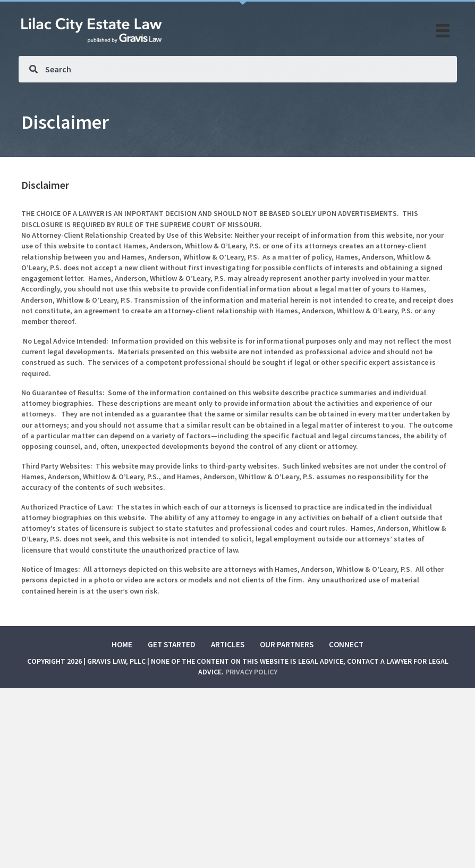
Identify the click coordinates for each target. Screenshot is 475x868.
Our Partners (287, 644)
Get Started (172, 644)
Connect (346, 644)
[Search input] (238, 69)
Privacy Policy (251, 672)
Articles (228, 644)
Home (122, 644)
